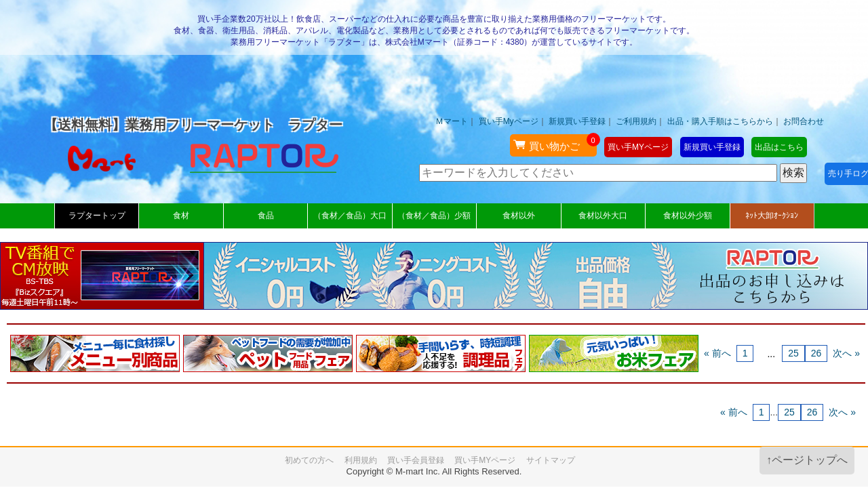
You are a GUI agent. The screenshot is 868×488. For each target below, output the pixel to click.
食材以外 (519, 216)
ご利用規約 (636, 121)
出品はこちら (779, 147)
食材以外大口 (603, 216)
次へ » (846, 353)
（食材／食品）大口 (350, 216)
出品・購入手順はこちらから (720, 121)
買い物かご (555, 143)
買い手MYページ (638, 147)
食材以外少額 (688, 216)
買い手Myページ (509, 121)
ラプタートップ (97, 216)
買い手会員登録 (416, 460)
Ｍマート (452, 121)
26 (816, 353)
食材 (181, 216)
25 (793, 353)
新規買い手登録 (577, 121)
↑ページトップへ (807, 460)
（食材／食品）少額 (434, 216)
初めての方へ (309, 460)
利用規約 (361, 460)
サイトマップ (551, 460)
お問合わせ (804, 121)
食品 (266, 216)
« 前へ (717, 353)
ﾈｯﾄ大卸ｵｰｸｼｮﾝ (772, 216)
